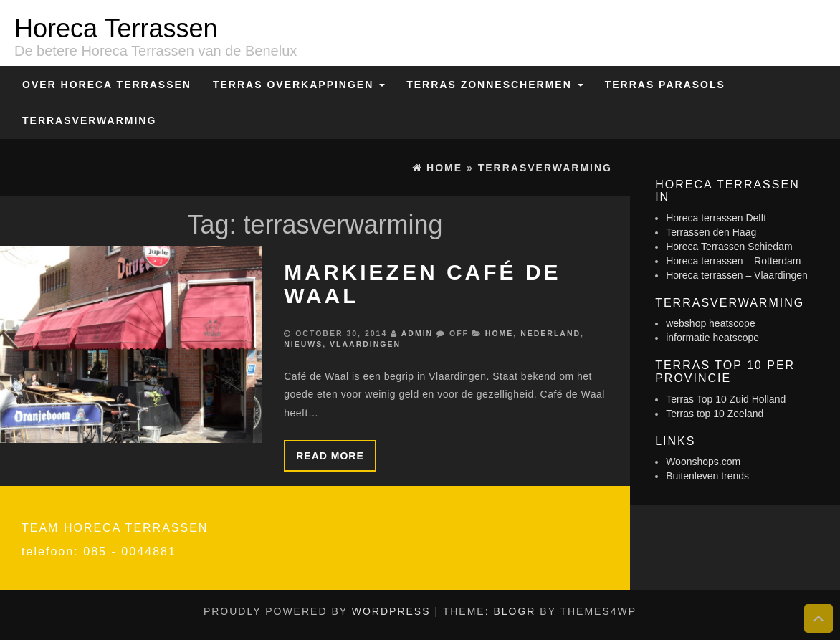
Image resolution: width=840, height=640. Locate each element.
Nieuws (303, 344)
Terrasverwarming (89, 120)
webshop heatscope (711, 323)
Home (500, 333)
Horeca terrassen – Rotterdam (733, 261)
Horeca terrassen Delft (716, 218)
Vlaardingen (365, 344)
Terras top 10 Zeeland (715, 414)
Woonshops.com (703, 462)
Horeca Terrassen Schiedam (729, 247)
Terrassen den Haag (711, 232)
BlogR (514, 611)
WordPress (391, 611)
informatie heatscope (712, 338)
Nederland (550, 333)
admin (417, 333)
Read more (330, 456)
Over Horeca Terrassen (107, 85)
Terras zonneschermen (495, 85)
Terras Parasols (665, 85)
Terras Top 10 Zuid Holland (726, 399)
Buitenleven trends (707, 476)
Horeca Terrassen (116, 28)
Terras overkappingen (299, 85)
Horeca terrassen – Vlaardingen (737, 275)
